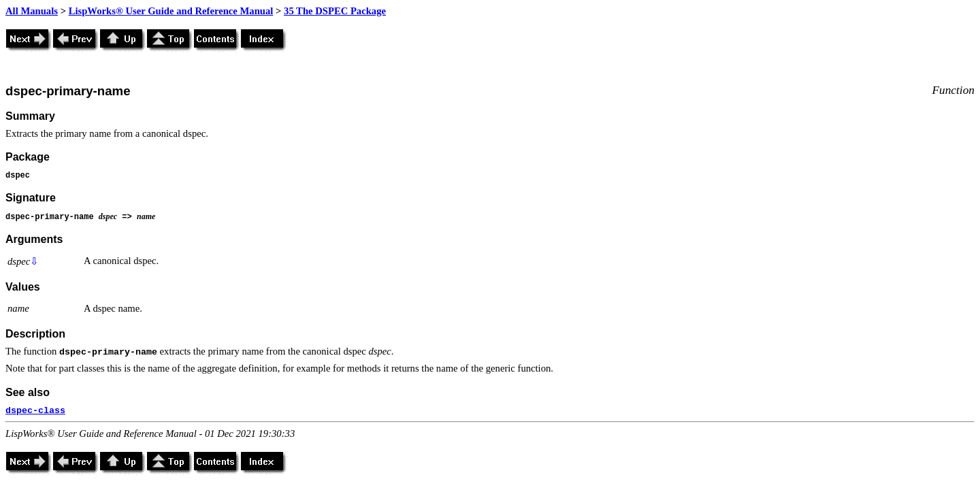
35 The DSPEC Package (335, 11)
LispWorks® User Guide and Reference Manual (171, 11)
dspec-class (35, 411)
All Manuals (32, 11)
